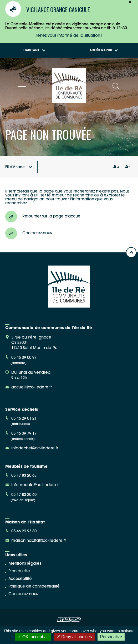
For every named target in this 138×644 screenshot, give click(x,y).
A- (127, 167)
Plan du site (19, 571)
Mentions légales (25, 564)
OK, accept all (33, 637)
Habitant (34, 50)
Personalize (111, 637)
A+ (116, 167)
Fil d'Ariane (19, 167)
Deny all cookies (74, 637)
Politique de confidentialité (34, 587)
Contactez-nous (23, 594)
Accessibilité (20, 579)
